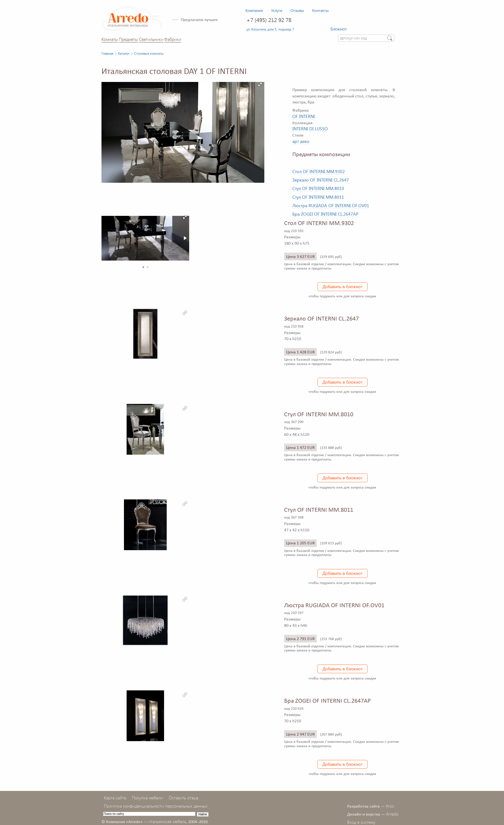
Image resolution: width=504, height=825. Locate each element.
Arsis (390, 806)
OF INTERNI (304, 116)
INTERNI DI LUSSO (310, 129)
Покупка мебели (147, 798)
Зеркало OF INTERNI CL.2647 (321, 180)
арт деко (301, 141)
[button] (260, 84)
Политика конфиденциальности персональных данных (156, 806)
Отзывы (297, 10)
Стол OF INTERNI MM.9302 (319, 171)
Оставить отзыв (184, 798)
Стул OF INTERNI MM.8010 (318, 188)
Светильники (151, 39)
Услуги (277, 10)
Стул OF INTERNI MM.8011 (318, 197)
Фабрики (173, 39)
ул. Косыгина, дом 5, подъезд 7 (270, 29)
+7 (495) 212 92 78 (269, 20)
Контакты (320, 10)
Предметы (128, 39)
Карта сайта (115, 798)
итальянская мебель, (168, 821)
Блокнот (339, 29)
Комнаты (110, 39)
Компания (254, 10)
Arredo (392, 814)
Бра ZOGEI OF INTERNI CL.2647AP (325, 214)
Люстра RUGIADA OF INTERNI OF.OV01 (331, 205)
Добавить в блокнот (342, 286)
